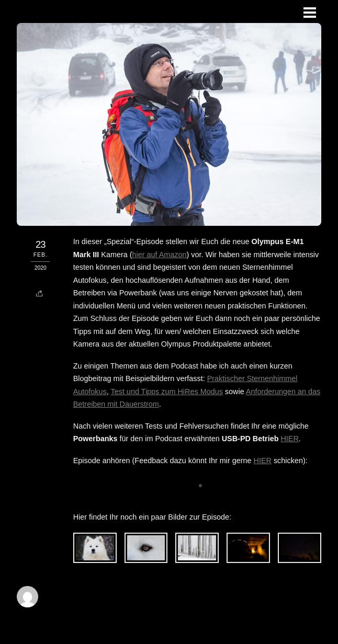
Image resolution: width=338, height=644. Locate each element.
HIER (289, 439)
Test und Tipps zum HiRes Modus (166, 392)
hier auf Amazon (160, 255)
